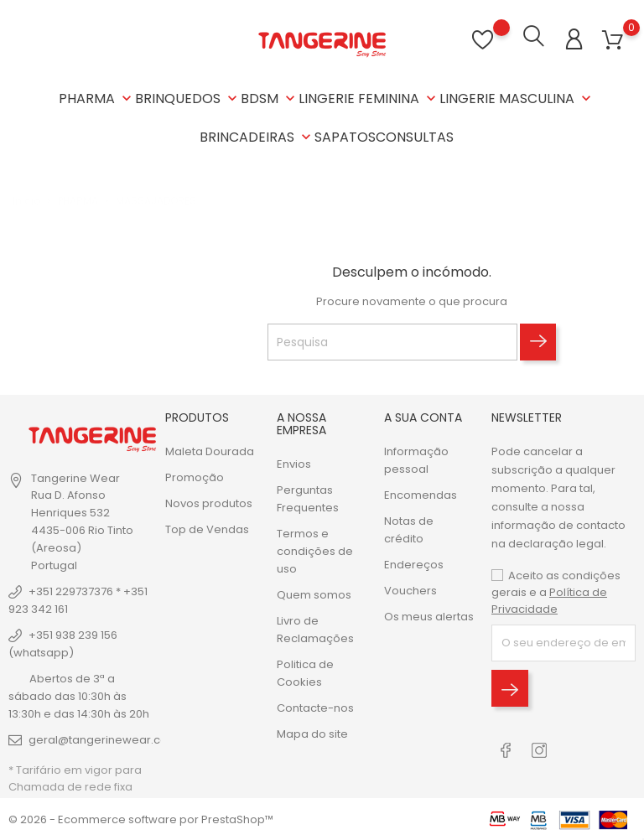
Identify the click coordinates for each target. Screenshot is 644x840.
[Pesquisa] (392, 341)
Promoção (195, 477)
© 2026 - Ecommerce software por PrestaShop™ (141, 819)
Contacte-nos (315, 707)
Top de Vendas (207, 529)
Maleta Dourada (210, 451)
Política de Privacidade (549, 600)
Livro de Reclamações (315, 629)
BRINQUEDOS (188, 99)
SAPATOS (345, 137)
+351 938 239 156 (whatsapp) (63, 643)
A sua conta (423, 417)
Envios (294, 463)
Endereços (414, 564)
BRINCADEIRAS (257, 137)
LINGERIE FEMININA (369, 99)
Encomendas (421, 494)
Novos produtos (209, 503)
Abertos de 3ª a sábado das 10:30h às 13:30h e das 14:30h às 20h (79, 695)
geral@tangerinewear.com (104, 739)
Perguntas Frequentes (308, 498)
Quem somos (314, 594)
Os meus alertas (429, 616)
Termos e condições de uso (315, 550)
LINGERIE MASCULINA (517, 99)
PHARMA (97, 99)
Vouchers (410, 590)
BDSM (270, 99)
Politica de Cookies (305, 672)
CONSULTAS (415, 137)
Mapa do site (312, 733)
